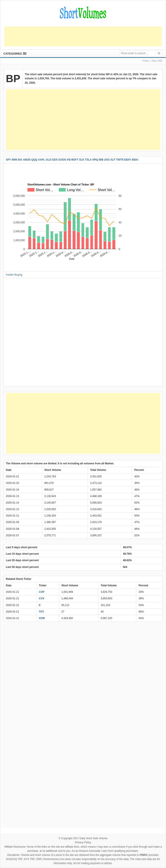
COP (42, 592)
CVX (42, 598)
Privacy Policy (83, 842)
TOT (41, 612)
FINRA (144, 855)
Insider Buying (14, 275)
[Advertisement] (83, 36)
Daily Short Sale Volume (93, 838)
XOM (42, 618)
